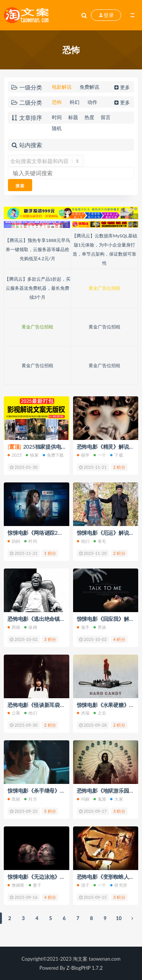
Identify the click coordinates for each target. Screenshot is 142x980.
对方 (30, 799)
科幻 (75, 102)
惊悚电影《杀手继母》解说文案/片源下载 (56, 791)
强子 (83, 885)
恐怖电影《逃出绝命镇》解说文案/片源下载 (58, 619)
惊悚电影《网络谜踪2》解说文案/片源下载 (57, 533)
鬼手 (83, 627)
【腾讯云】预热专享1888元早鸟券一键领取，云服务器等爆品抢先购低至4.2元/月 (37, 249)
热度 (89, 117)
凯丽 (14, 799)
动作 (92, 102)
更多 (121, 87)
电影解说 (62, 87)
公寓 (14, 713)
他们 (83, 541)
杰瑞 (83, 713)
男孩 (100, 627)
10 (119, 918)
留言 (106, 117)
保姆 (30, 627)
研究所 (119, 885)
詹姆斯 (16, 885)
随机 (57, 128)
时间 (57, 117)
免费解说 (89, 87)
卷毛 (100, 541)
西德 (14, 627)
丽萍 (83, 455)
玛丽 (83, 799)
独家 (32, 455)
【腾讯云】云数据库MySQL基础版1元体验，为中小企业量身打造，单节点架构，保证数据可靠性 (104, 249)
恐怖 (57, 102)
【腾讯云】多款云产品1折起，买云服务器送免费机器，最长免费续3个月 (38, 288)
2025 (15, 455)
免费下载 (53, 455)
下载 (116, 455)
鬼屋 (100, 799)
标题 (73, 117)
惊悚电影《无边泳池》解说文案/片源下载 (56, 877)
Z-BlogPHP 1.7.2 (85, 968)
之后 (100, 713)
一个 (100, 455)
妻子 (35, 885)
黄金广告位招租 (105, 288)
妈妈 (14, 541)
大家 (116, 799)
